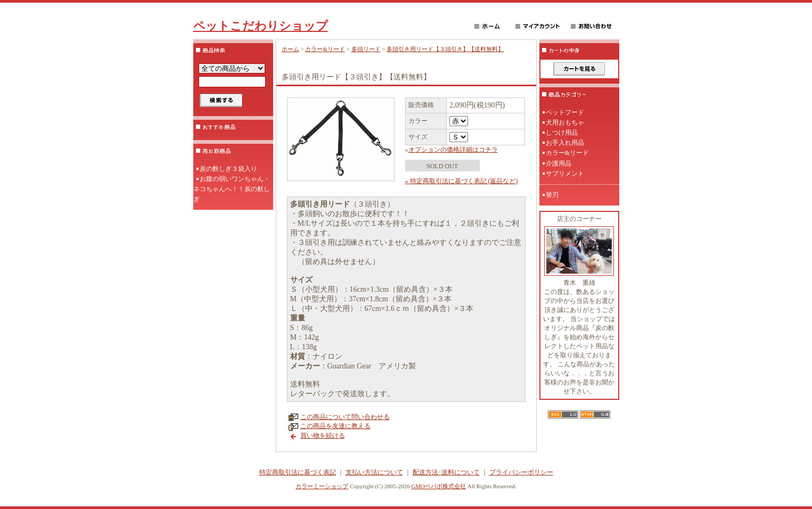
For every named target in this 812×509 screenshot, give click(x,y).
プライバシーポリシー (521, 472)
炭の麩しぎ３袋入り (228, 169)
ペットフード (565, 112)
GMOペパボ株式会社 (438, 486)
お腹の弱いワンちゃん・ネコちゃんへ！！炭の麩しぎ (232, 189)
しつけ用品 (562, 133)
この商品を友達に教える (335, 426)
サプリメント (565, 174)
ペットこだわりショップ (261, 26)
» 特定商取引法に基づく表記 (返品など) (462, 181)
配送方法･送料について (446, 472)
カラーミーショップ (322, 486)
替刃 (552, 195)
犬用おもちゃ (565, 122)
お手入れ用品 (565, 143)
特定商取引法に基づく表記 (298, 472)
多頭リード (366, 49)
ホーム (290, 49)
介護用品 (559, 163)
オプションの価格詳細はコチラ (453, 150)
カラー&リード (325, 49)
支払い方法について (374, 472)
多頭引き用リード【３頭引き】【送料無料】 (445, 49)
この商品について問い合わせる (345, 417)
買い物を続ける (323, 436)
